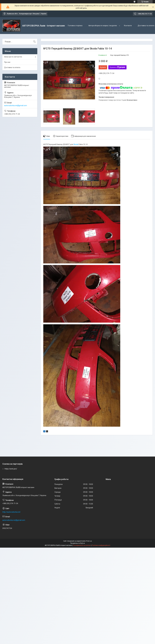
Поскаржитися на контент (82, 545)
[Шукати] (34, 42)
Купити (103, 67)
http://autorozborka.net (11, 512)
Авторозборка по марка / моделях (103, 26)
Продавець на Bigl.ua (77, 543)
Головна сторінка (75, 26)
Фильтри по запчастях (13, 57)
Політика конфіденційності (101, 545)
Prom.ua (89, 541)
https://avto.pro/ (11, 469)
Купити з (117, 67)
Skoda (76, 144)
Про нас (7, 62)
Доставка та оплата (12, 67)
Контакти (128, 26)
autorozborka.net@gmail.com (16, 105)
